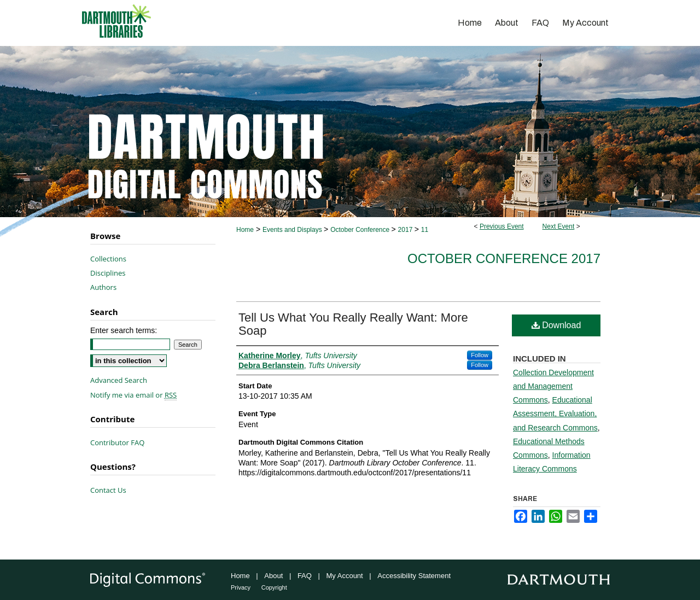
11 (425, 230)
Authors (103, 287)
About (273, 576)
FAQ (305, 576)
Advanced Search (119, 380)
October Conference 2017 (504, 258)
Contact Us (108, 490)
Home (245, 230)
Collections (108, 259)
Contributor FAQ (117, 442)
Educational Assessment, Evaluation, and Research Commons (555, 413)
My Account (345, 576)
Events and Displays (293, 230)
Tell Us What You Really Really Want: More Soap (353, 324)
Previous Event (502, 226)
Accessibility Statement (414, 576)
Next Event (559, 226)
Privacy (241, 587)
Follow (480, 355)
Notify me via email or (133, 395)
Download (556, 325)
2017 (406, 230)
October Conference (361, 230)
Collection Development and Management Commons (553, 386)
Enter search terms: (124, 330)
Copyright (274, 587)
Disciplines (108, 273)
